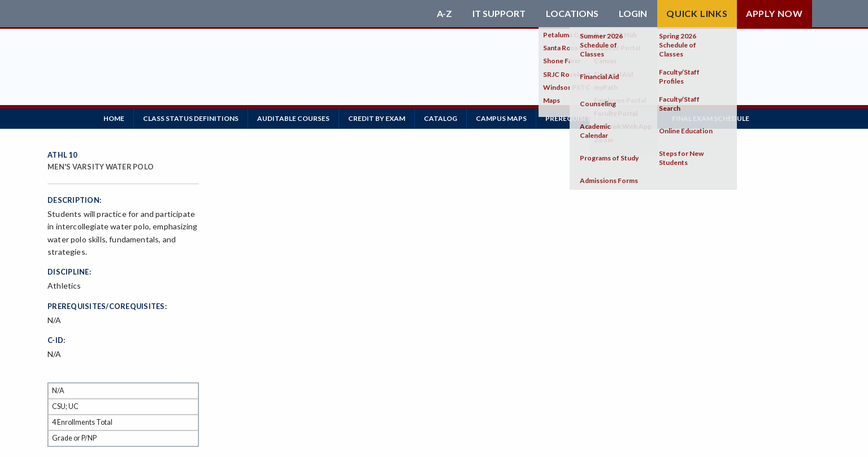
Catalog (440, 118)
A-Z (444, 14)
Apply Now (774, 13)
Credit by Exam (377, 118)
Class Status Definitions (191, 118)
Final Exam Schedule (711, 118)
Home (114, 118)
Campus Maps (501, 118)
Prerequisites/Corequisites (599, 118)
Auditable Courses (293, 118)
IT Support (499, 14)
